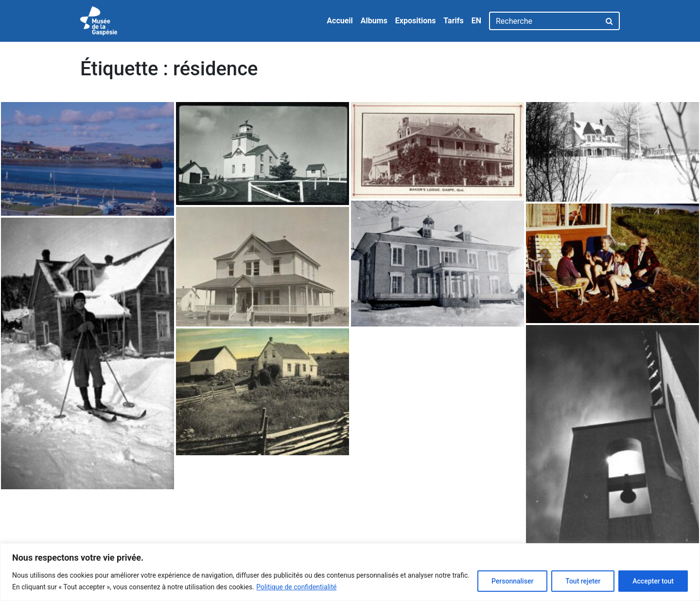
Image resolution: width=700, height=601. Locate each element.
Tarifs (453, 21)
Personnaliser (512, 581)
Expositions (416, 21)
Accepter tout (653, 581)
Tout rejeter (583, 581)
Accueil (340, 21)
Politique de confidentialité (296, 587)
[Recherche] (545, 21)
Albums (374, 21)
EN (476, 21)
